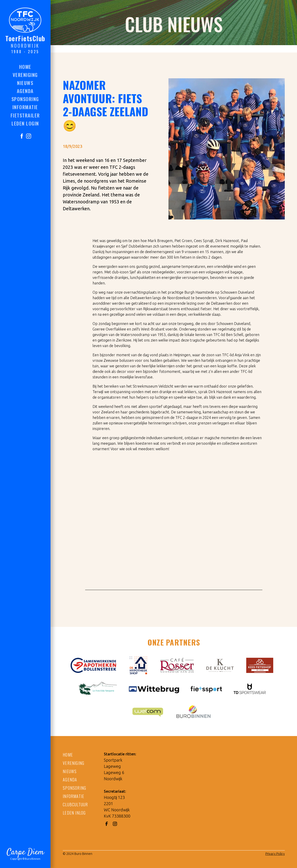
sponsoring (25, 99)
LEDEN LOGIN (25, 123)
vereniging (25, 75)
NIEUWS (70, 771)
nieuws (25, 83)
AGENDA (70, 780)
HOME (25, 67)
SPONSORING (74, 788)
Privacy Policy (275, 854)
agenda (25, 91)
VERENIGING (73, 763)
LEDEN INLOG (74, 813)
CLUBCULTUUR (75, 804)
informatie (25, 107)
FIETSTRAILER (25, 115)
